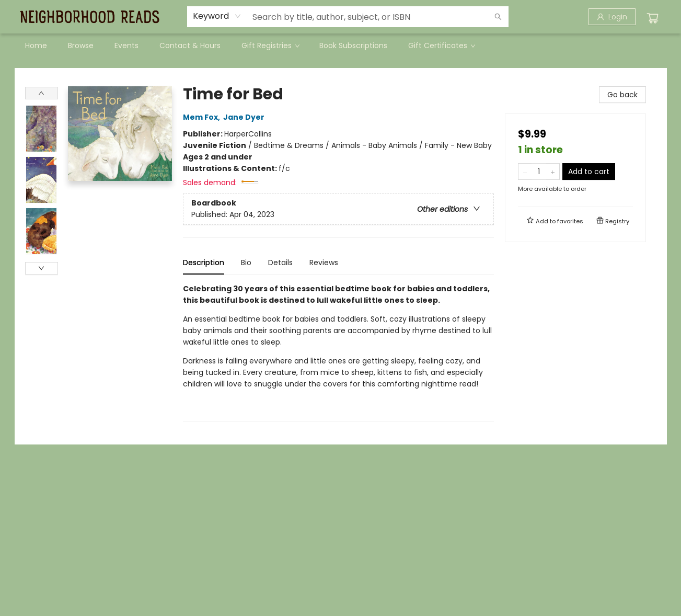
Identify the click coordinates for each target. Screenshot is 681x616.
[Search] (498, 17)
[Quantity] (539, 172)
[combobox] (217, 16)
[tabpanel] (338, 352)
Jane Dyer (245, 117)
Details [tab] (280, 263)
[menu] (341, 45)
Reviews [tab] (324, 263)
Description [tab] (204, 263)
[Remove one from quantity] (525, 172)
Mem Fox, (203, 117)
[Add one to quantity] (553, 172)
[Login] (612, 17)
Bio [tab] (246, 263)
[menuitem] (36, 45)
